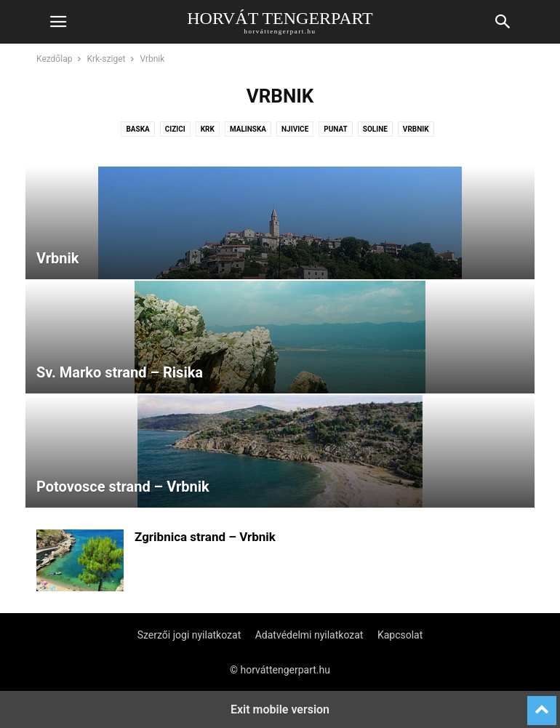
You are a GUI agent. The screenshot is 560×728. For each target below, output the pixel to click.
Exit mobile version (280, 709)
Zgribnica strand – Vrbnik (205, 537)
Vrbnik (416, 129)
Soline (375, 129)
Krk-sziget (106, 59)
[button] (58, 22)
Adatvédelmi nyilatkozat (309, 635)
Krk (208, 129)
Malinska (248, 129)
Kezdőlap (54, 59)
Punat (336, 129)
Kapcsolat (400, 635)
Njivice (295, 129)
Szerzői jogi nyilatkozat (189, 635)
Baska (137, 129)
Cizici (175, 129)
